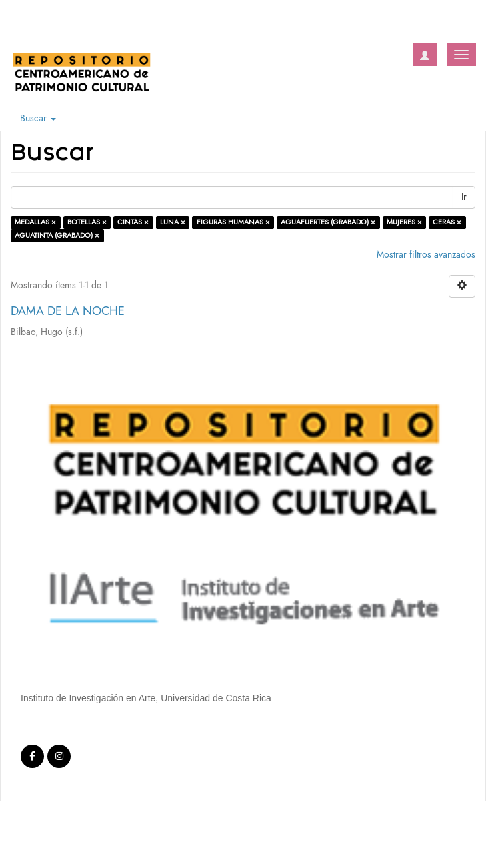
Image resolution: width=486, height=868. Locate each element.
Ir (464, 197)
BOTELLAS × (87, 222)
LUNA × (173, 222)
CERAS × (447, 222)
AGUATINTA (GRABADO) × (57, 235)
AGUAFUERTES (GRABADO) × (328, 222)
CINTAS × (133, 222)
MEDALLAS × (35, 222)
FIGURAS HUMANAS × (233, 222)
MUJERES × (404, 222)
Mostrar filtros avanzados (426, 255)
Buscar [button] (38, 118)
